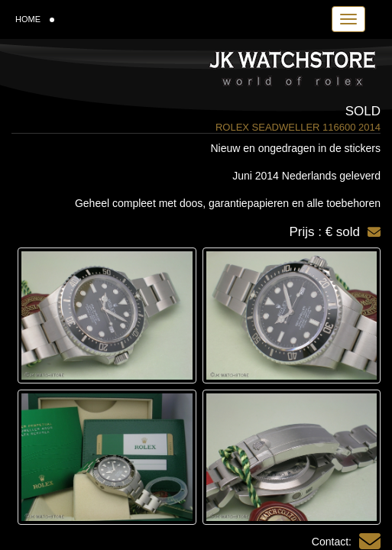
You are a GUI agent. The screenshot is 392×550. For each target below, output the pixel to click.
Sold (363, 111)
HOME (35, 19)
